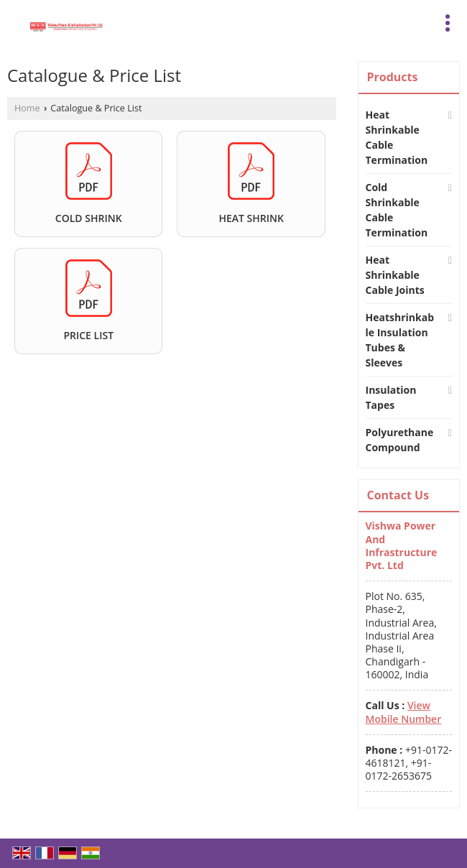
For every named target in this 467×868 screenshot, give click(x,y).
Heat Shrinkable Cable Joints (395, 275)
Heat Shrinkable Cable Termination (397, 137)
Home (27, 108)
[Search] (286, 20)
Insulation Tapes (391, 397)
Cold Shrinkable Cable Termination (397, 210)
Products (393, 77)
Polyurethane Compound (400, 440)
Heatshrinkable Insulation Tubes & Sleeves (400, 340)
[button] (404, 712)
